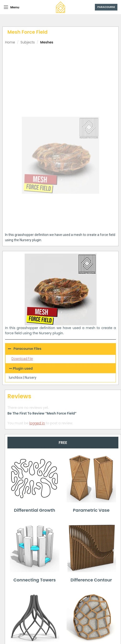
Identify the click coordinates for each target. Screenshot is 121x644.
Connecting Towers (35, 580)
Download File (22, 359)
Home (10, 42)
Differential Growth (35, 510)
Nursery (31, 378)
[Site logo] (61, 7)
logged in (37, 423)
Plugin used (23, 368)
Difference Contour (91, 580)
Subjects (28, 42)
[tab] (63, 443)
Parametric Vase (91, 510)
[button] (60, 368)
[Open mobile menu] (11, 7)
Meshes (47, 42)
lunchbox (16, 378)
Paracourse (106, 7)
